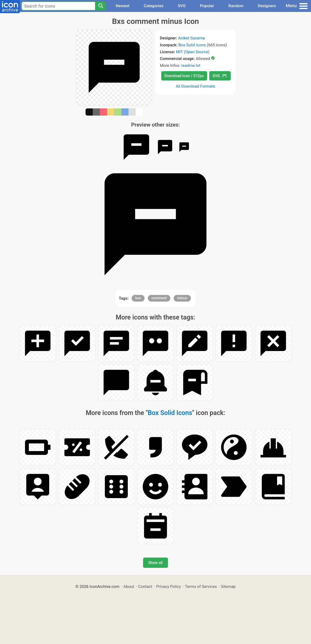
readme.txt (191, 65)
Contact (145, 586)
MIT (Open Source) (193, 52)
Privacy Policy (169, 586)
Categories (154, 6)
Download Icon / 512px (184, 76)
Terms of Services (201, 586)
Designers (267, 6)
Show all (155, 563)
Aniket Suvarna (192, 38)
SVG (182, 6)
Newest (122, 6)
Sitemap (228, 586)
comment (159, 298)
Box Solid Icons (192, 45)
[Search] (101, 6)
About (129, 586)
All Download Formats (196, 86)
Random (236, 6)
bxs (138, 298)
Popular (207, 6)
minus (182, 298)
